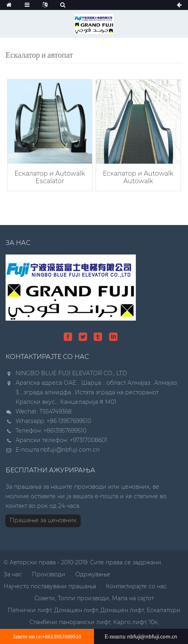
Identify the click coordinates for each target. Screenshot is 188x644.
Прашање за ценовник (43, 520)
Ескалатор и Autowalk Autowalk (138, 177)
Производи (49, 574)
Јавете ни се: (47, 636)
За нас (13, 574)
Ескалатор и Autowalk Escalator (50, 177)
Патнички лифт (29, 610)
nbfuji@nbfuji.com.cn (70, 450)
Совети (45, 598)
